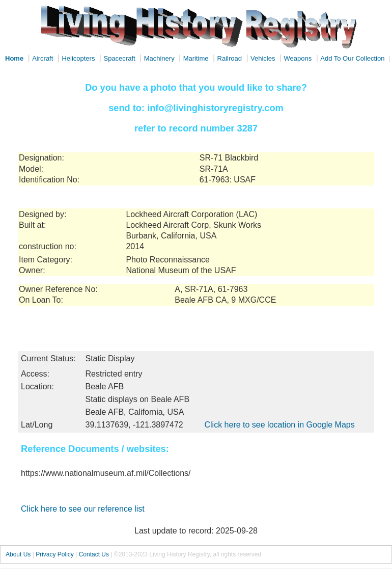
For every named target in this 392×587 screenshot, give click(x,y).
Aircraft (43, 58)
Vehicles (263, 58)
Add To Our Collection (352, 58)
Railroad (230, 58)
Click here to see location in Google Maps (279, 425)
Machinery (159, 58)
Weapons (298, 58)
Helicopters (78, 58)
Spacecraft (119, 58)
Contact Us (94, 554)
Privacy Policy (55, 554)
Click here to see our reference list (83, 509)
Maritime (196, 58)
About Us (18, 554)
